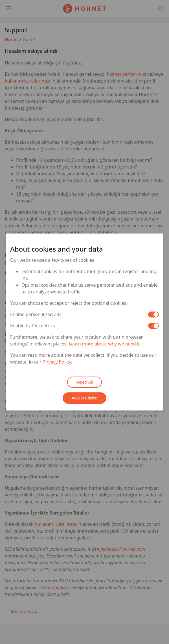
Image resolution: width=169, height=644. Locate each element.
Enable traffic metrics (33, 326)
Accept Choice (84, 398)
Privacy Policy (57, 362)
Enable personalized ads (36, 314)
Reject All (84, 382)
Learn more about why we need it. (105, 344)
